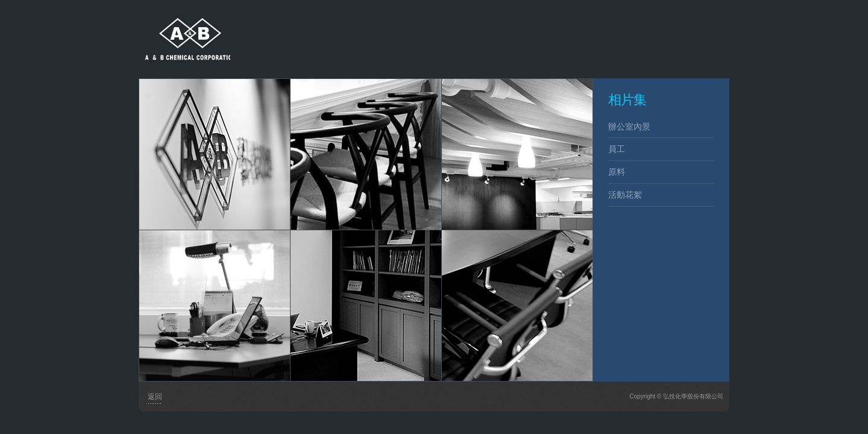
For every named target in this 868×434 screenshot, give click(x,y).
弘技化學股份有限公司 (184, 30)
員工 (617, 149)
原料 (617, 172)
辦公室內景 (629, 127)
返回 (155, 397)
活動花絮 (625, 195)
